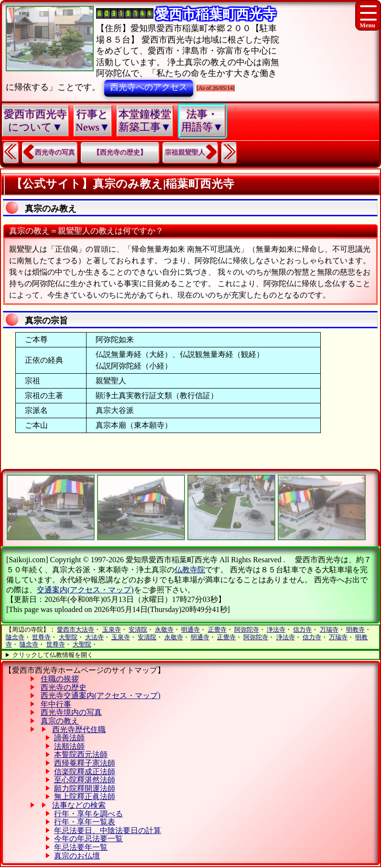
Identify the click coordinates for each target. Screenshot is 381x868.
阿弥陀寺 (247, 629)
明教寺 (355, 629)
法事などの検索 (79, 805)
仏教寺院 (190, 570)
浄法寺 (276, 629)
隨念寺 (15, 637)
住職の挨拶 (60, 679)
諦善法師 (69, 738)
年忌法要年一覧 (81, 847)
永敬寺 (164, 629)
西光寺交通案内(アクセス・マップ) (101, 696)
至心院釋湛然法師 (85, 780)
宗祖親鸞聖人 (185, 152)
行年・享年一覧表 (85, 822)
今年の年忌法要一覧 (88, 839)
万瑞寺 (329, 629)
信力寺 (302, 629)
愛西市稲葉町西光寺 (216, 14)
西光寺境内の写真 (71, 712)
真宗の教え (60, 721)
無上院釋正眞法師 (85, 796)
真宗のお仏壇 (77, 856)
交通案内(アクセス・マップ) (85, 590)
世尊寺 (41, 637)
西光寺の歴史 (64, 687)
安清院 (138, 629)
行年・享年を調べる (88, 814)
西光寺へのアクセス (149, 87)
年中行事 (56, 704)
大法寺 (94, 637)
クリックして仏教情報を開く (53, 655)
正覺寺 (217, 629)
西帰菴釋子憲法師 (85, 763)
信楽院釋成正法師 (85, 772)
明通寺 (190, 629)
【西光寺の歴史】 (120, 152)
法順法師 (69, 746)
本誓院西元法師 (81, 754)
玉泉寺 (112, 629)
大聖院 (68, 637)
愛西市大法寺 (76, 629)
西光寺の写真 (55, 152)
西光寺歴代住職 (79, 729)
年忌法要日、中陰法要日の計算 (108, 830)
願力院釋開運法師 (85, 788)
